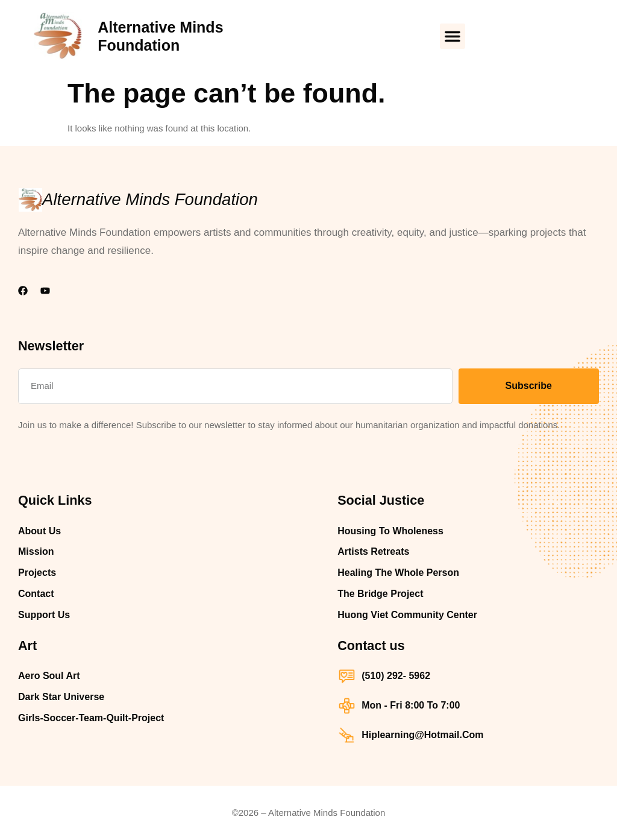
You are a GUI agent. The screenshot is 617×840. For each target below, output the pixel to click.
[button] (453, 36)
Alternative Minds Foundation (150, 199)
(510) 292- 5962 (396, 676)
